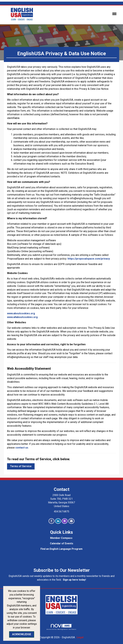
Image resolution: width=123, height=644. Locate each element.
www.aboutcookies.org (21, 313)
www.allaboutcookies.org (22, 317)
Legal (80, 637)
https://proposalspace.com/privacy (89, 259)
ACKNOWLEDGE (22, 634)
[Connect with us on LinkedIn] (58, 521)
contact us (22, 448)
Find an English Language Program (61, 549)
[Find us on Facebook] (51, 521)
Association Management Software (61, 627)
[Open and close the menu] (81, 14)
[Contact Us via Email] (71, 521)
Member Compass (61, 538)
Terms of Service (21, 466)
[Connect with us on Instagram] (65, 521)
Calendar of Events (62, 543)
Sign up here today (74, 580)
